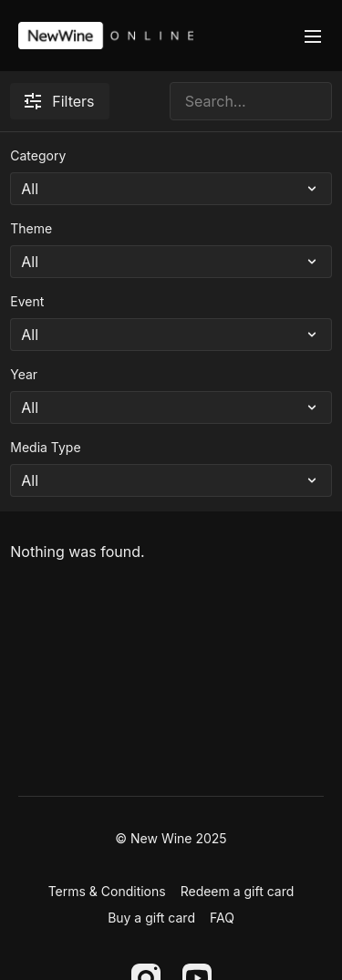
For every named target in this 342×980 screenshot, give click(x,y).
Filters (59, 101)
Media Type (45, 447)
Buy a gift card (151, 918)
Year (24, 374)
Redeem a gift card (238, 891)
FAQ (222, 918)
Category (38, 155)
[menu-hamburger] (313, 36)
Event (27, 301)
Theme (31, 228)
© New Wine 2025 (171, 839)
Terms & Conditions (107, 891)
